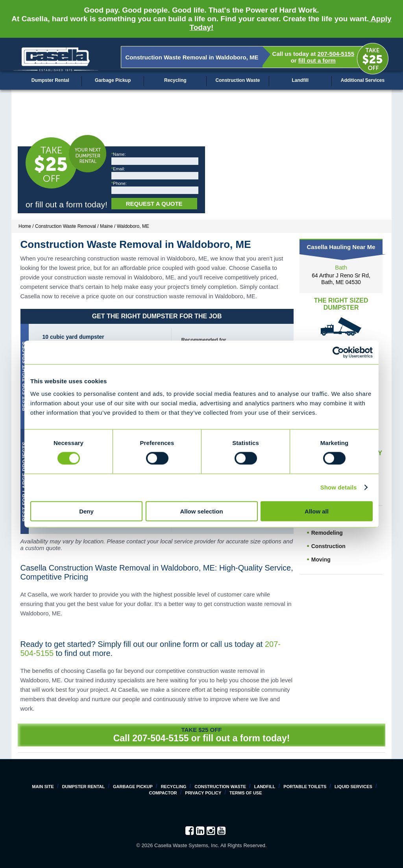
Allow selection (201, 511)
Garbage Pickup (113, 80)
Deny (86, 511)
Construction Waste (238, 80)
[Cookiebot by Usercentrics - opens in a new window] (338, 353)
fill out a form (317, 60)
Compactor (163, 793)
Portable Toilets (305, 787)
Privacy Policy (203, 793)
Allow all (317, 511)
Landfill (300, 80)
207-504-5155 (336, 54)
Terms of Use (246, 793)
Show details (339, 487)
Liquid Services (353, 787)
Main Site (43, 787)
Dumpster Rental (50, 80)
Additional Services (363, 80)
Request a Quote (154, 204)
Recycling (175, 80)
